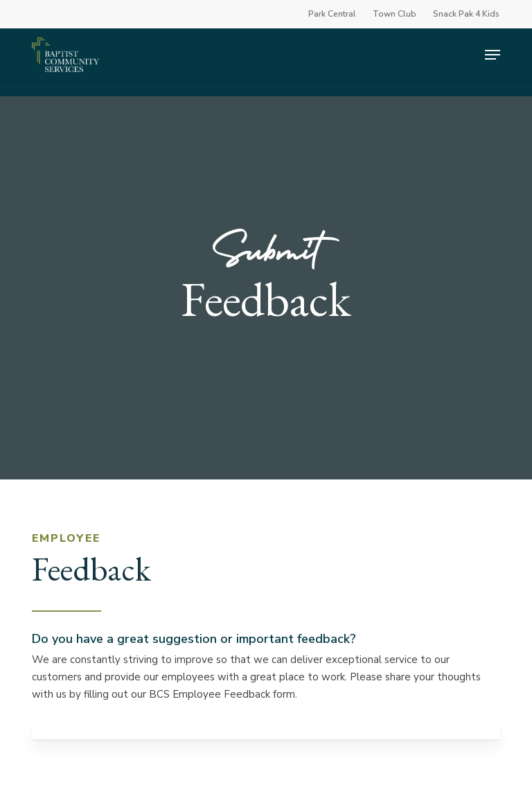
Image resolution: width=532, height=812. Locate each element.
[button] (493, 55)
